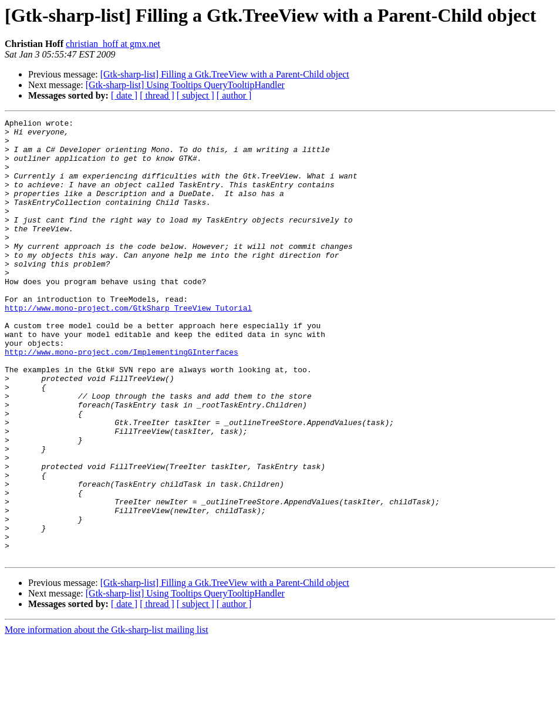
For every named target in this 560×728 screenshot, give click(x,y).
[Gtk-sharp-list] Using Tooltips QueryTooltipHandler (185, 85)
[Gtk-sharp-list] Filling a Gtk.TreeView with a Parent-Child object (225, 74)
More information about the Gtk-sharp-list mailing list (107, 718)
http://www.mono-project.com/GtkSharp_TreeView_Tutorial (128, 346)
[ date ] (124, 95)
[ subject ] (195, 95)
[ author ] (234, 95)
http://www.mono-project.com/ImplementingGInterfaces (122, 399)
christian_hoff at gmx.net (113, 44)
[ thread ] (157, 95)
